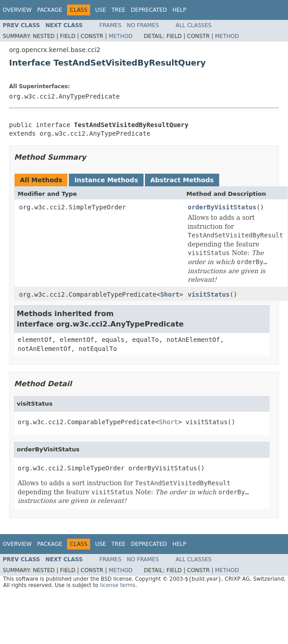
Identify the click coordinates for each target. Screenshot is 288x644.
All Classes (194, 25)
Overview (17, 10)
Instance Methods (106, 180)
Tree (118, 10)
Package (50, 10)
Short (170, 294)
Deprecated (149, 10)
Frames (111, 25)
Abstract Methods (182, 180)
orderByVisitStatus (222, 207)
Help (180, 10)
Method (121, 36)
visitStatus (209, 294)
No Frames (143, 25)
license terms (118, 585)
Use (101, 10)
